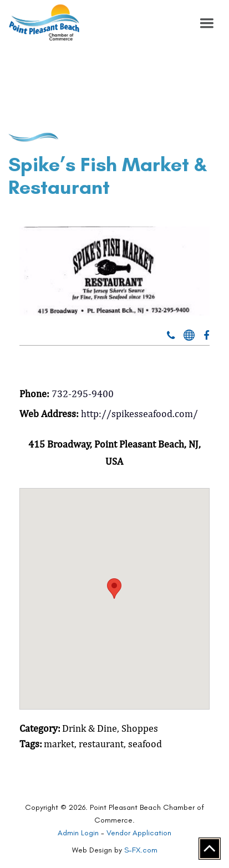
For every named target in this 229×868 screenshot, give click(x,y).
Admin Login (78, 833)
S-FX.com (141, 850)
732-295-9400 (83, 394)
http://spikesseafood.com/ (139, 414)
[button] (207, 23)
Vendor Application (139, 833)
